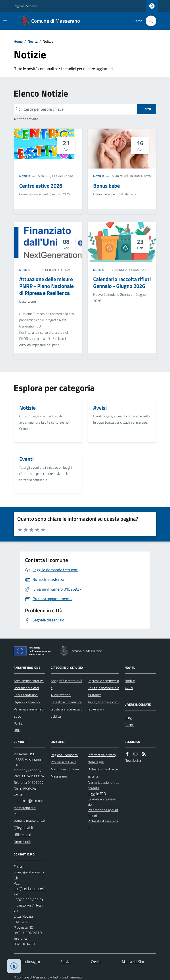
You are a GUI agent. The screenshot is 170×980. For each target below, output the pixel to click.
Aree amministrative (29, 681)
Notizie (25, 176)
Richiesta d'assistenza (103, 824)
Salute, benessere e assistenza (103, 691)
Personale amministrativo (29, 713)
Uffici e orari (22, 835)
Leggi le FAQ (97, 794)
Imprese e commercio (103, 681)
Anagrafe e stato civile (66, 684)
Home (18, 41)
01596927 (36, 782)
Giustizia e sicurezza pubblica (67, 713)
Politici (18, 723)
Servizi (65, 962)
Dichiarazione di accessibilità (103, 773)
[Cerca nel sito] (149, 21)
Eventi (129, 725)
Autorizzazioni (61, 695)
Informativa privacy (102, 755)
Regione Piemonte (25, 6)
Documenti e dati (26, 688)
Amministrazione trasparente (103, 785)
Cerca (147, 109)
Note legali (96, 762)
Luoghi (129, 718)
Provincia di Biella (64, 762)
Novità (33, 41)
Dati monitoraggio (27, 962)
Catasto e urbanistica (66, 702)
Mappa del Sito (133, 962)
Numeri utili (22, 842)
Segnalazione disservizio (103, 802)
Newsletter (133, 760)
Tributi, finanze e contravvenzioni (103, 706)
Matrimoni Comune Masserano (65, 773)
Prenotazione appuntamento (103, 813)
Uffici (17, 730)
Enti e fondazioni (26, 695)
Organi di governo (27, 702)
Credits (96, 962)
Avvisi (129, 688)
